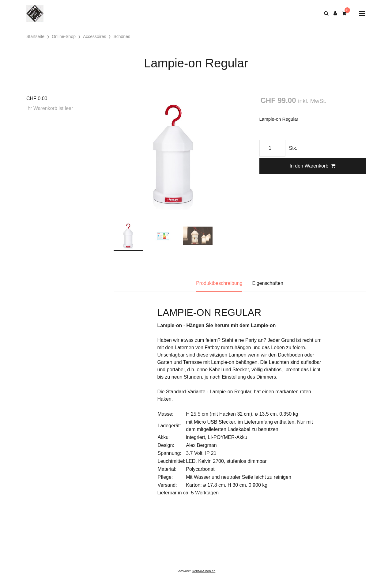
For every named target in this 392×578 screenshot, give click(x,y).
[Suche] (326, 13)
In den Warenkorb (312, 166)
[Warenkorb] (344, 13)
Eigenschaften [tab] (268, 283)
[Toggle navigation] (362, 14)
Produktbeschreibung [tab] (219, 283)
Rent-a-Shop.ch (204, 571)
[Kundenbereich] (335, 13)
